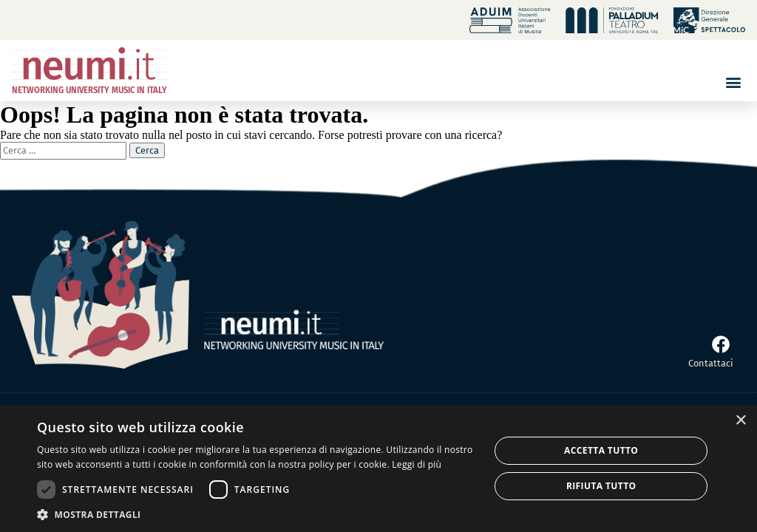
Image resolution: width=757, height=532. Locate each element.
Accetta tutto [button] (601, 450)
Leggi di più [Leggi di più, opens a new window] (417, 464)
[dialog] (378, 468)
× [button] (740, 421)
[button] (733, 82)
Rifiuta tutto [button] (601, 486)
